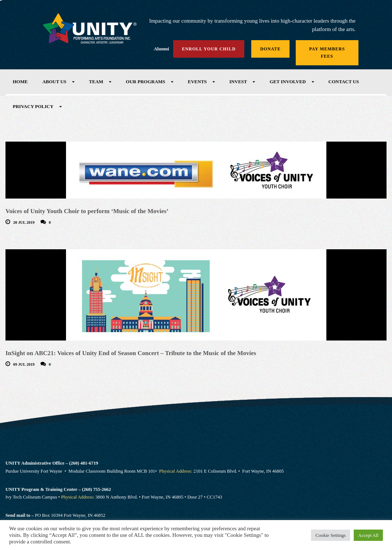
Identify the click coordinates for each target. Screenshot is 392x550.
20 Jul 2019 (24, 222)
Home (20, 82)
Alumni (162, 49)
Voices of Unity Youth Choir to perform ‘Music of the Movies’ (87, 211)
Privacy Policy (33, 106)
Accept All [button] (368, 535)
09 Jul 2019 (24, 364)
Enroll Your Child (209, 49)
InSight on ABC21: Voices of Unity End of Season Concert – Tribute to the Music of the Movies (131, 353)
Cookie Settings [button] (331, 535)
